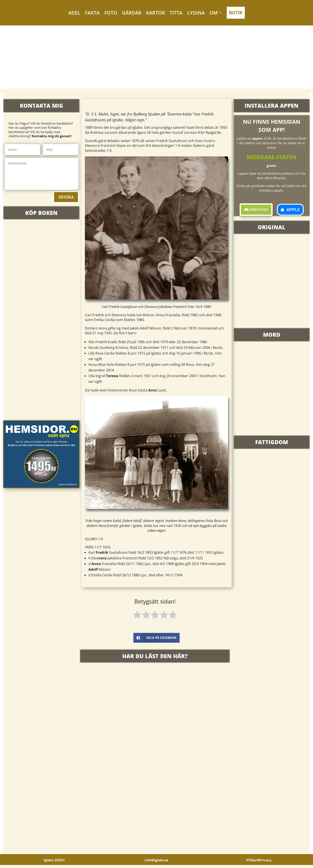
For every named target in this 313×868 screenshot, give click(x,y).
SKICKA (66, 197)
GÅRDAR (132, 13)
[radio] (137, 615)
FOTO (111, 13)
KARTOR (156, 13)
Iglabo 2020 (54, 863)
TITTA (176, 13)
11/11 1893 (204, 552)
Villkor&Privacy (259, 863)
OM (214, 13)
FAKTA (92, 13)
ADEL (74, 13)
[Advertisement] (157, 58)
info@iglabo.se (156, 863)
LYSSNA (196, 13)
